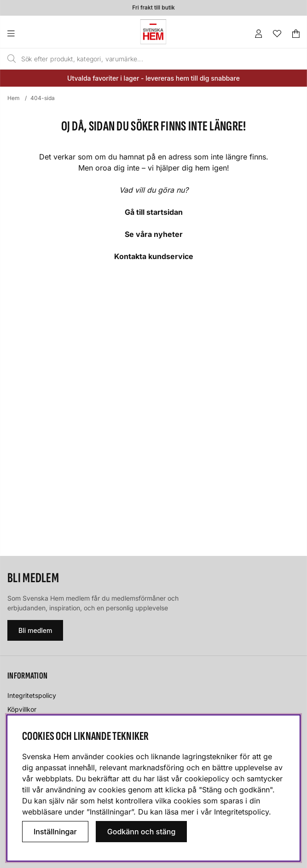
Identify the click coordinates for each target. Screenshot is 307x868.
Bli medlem (35, 630)
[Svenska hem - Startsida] (153, 32)
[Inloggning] (259, 34)
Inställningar (55, 832)
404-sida (43, 98)
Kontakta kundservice (154, 256)
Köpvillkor (22, 709)
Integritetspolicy (32, 695)
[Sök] (135, 59)
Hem (14, 98)
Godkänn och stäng (142, 832)
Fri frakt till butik (153, 8)
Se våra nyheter (154, 234)
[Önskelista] (277, 34)
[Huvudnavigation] (30, 34)
